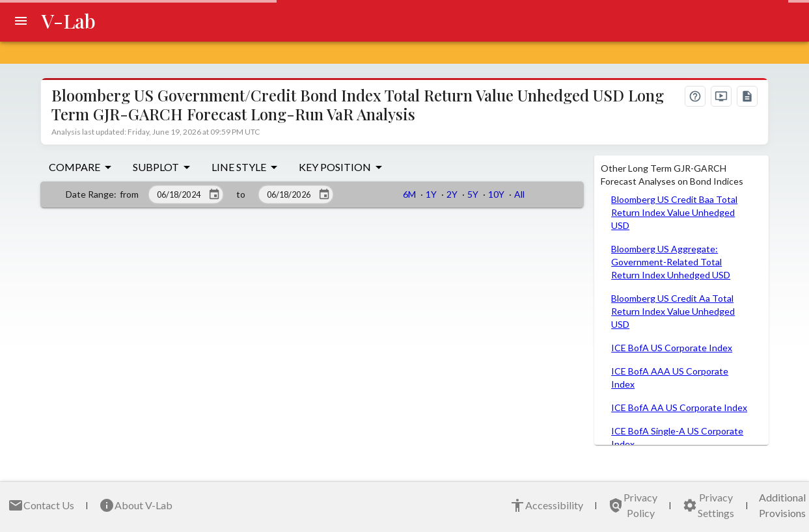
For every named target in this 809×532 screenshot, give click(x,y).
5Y (473, 194)
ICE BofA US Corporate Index (672, 348)
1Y (431, 194)
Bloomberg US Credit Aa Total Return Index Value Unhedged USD (673, 311)
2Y (452, 194)
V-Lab (69, 21)
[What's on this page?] (695, 96)
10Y (496, 194)
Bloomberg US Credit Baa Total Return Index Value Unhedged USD (674, 212)
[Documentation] (747, 96)
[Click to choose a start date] (214, 194)
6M (409, 194)
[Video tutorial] (721, 96)
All (519, 194)
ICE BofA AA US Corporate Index (679, 407)
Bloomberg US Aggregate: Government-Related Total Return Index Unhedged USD (671, 262)
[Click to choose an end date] (324, 194)
